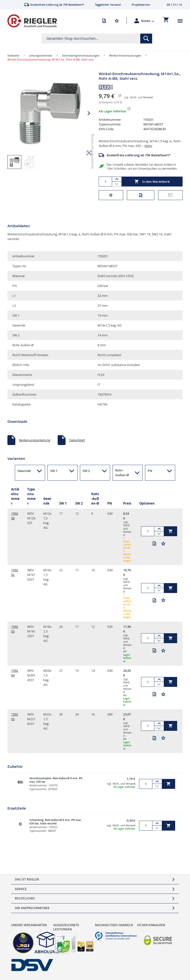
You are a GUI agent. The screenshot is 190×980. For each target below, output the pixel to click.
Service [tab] (21, 889)
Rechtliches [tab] (25, 898)
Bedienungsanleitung (35, 440)
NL (181, 5)
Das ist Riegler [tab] (27, 879)
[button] (148, 21)
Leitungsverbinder (41, 55)
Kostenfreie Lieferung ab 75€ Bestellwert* (139, 155)
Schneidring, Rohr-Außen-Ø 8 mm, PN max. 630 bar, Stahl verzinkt (56, 822)
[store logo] (32, 21)
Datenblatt (77, 440)
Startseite (13, 55)
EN (175, 5)
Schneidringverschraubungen (81, 55)
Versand (148, 97)
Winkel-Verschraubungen (125, 55)
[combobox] (97, 39)
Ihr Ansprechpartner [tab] (32, 908)
